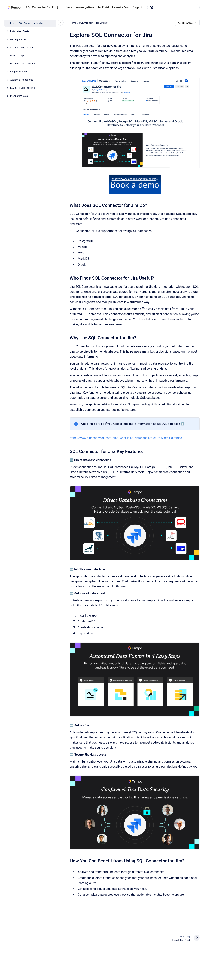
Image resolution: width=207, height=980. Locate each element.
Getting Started (18, 39)
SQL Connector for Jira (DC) (43, 7)
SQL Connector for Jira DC (93, 23)
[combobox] (173, 8)
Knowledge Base (85, 7)
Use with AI (187, 23)
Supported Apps (19, 72)
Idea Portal (103, 7)
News (69, 7)
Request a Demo (121, 7)
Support (137, 7)
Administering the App (22, 47)
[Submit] (151, 8)
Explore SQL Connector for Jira (27, 23)
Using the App (18, 55)
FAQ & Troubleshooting (22, 88)
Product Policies (19, 96)
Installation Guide (20, 31)
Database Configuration (23, 64)
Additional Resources (22, 80)
